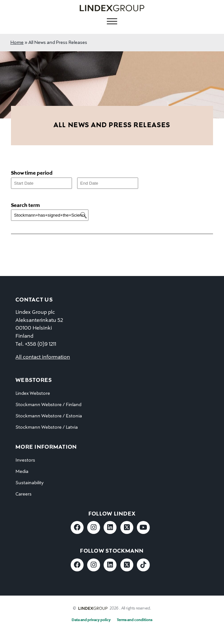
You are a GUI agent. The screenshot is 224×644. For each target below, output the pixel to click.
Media (22, 472)
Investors (25, 460)
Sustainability (30, 483)
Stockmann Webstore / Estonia (49, 416)
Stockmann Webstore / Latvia (47, 427)
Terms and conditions (135, 620)
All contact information (43, 357)
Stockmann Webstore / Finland (48, 405)
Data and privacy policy (91, 620)
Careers (24, 494)
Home (17, 43)
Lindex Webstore (33, 394)
